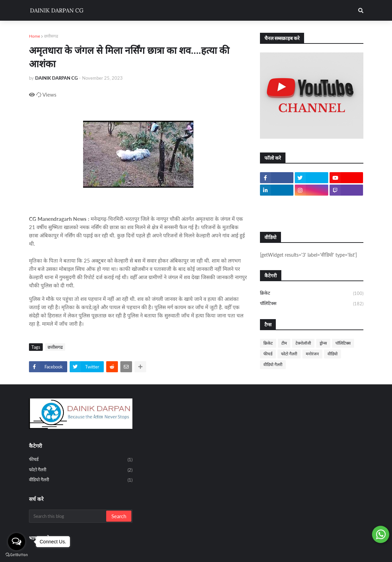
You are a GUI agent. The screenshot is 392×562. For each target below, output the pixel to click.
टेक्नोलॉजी (303, 343)
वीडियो (333, 354)
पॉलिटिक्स (312, 304)
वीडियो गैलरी (273, 364)
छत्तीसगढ (51, 36)
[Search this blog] (68, 516)
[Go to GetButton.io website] (17, 555)
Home (34, 36)
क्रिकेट (312, 294)
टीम (284, 343)
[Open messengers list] (17, 542)
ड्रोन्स (323, 343)
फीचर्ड (268, 354)
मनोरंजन (312, 354)
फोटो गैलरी (289, 354)
